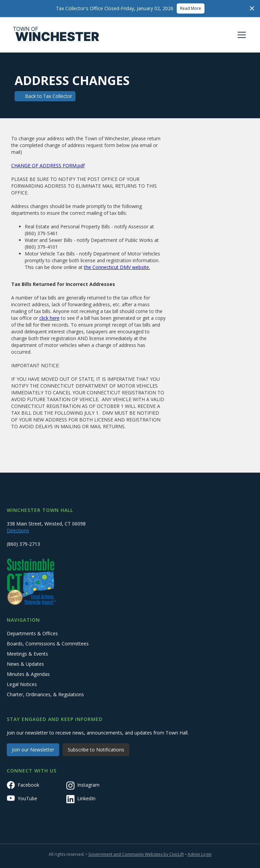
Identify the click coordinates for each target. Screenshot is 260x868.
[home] (56, 35)
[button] (240, 35)
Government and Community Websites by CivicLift (136, 854)
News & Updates (25, 664)
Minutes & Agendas (28, 674)
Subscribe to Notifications (96, 750)
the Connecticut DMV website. (117, 267)
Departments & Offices (32, 633)
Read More (191, 8)
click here (49, 318)
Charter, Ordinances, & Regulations (45, 694)
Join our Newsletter (33, 750)
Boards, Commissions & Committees (48, 644)
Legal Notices (22, 684)
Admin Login (200, 854)
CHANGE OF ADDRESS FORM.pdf (48, 166)
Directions (18, 530)
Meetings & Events (27, 654)
